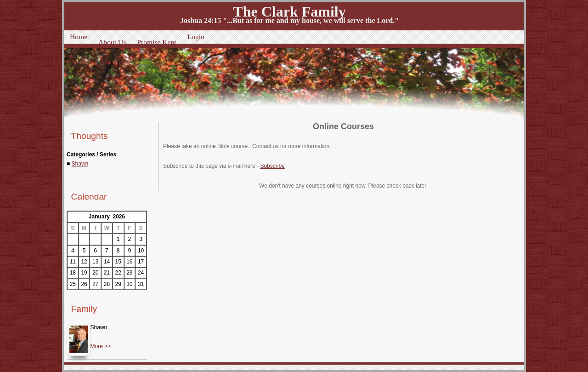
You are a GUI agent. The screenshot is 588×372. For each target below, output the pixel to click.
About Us (112, 42)
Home (79, 37)
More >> (101, 346)
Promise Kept (156, 42)
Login (196, 37)
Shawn (80, 164)
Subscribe (272, 166)
